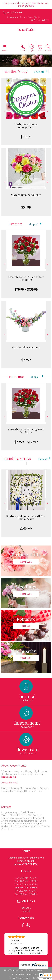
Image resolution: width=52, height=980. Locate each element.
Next (48, 112)
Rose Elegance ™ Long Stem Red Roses (26, 278)
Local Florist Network (20, 978)
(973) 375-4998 (15, 13)
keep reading (9, 777)
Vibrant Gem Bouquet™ (26, 195)
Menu (5, 51)
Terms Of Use (18, 974)
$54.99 (26, 207)
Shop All (39, 72)
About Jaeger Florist (14, 766)
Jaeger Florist (26, 29)
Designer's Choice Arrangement (26, 126)
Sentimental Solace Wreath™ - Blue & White (26, 518)
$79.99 (26, 360)
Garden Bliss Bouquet (26, 347)
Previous (4, 112)
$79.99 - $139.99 (26, 289)
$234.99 (26, 529)
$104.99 (26, 137)
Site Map (37, 978)
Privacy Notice (34, 974)
